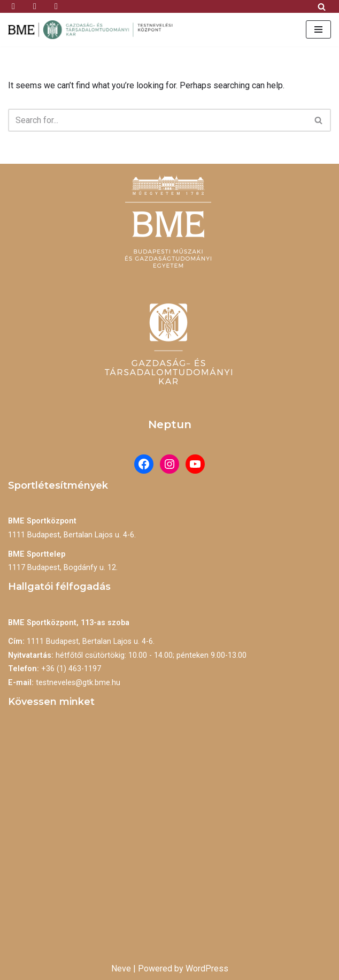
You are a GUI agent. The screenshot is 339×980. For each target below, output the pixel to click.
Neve (121, 968)
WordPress (207, 968)
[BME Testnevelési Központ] (94, 30)
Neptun (170, 424)
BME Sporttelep (37, 554)
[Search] (322, 7)
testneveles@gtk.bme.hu (78, 683)
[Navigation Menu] (318, 29)
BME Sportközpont (42, 521)
